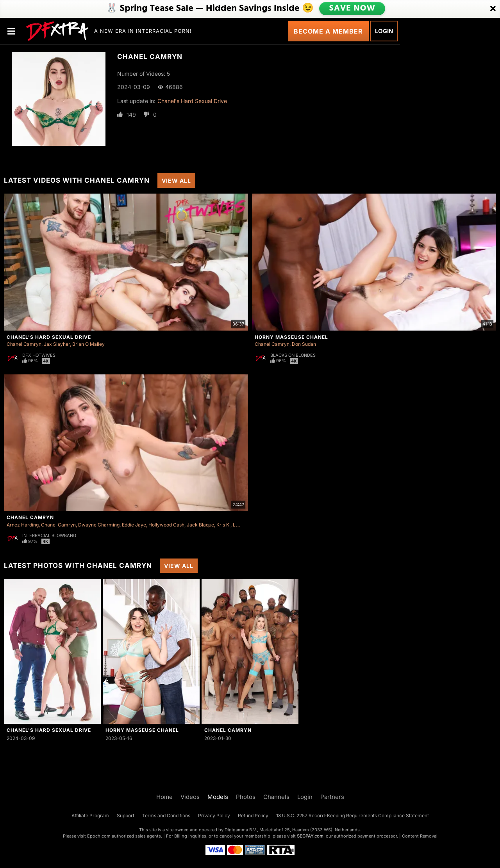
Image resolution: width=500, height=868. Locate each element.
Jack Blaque (200, 525)
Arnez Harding (23, 525)
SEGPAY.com (310, 836)
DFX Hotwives (39, 355)
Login (384, 31)
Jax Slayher (57, 344)
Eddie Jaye (134, 525)
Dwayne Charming (99, 525)
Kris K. (223, 525)
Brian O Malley (88, 344)
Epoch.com (99, 836)
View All (176, 181)
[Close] (493, 9)
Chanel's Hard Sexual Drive (192, 101)
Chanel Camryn (24, 344)
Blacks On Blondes (293, 355)
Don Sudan (304, 344)
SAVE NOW (353, 9)
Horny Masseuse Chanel (291, 337)
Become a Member (328, 31)
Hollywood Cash (166, 525)
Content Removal (420, 836)
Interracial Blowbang (49, 535)
